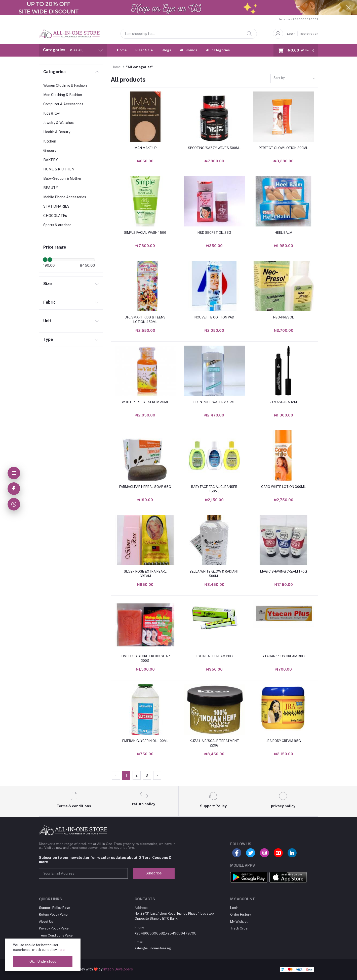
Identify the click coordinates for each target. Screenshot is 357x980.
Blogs (166, 50)
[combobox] (294, 79)
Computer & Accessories (63, 104)
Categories (54, 72)
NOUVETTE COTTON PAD (214, 317)
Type (48, 339)
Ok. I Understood (43, 961)
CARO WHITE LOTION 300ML (283, 487)
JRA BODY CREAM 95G (284, 741)
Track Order (240, 928)
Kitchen (50, 141)
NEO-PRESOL (284, 317)
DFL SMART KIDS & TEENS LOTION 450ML (145, 320)
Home (122, 50)
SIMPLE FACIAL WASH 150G (145, 233)
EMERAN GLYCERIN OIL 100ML (145, 741)
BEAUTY (51, 188)
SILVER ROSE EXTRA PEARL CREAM (145, 574)
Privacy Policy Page (54, 928)
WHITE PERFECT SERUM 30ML (145, 402)
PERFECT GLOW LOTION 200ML (283, 148)
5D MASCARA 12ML (284, 402)
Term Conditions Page (56, 935)
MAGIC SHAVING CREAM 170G (284, 571)
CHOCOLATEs (55, 216)
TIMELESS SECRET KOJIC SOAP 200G (145, 658)
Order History (241, 915)
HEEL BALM (284, 233)
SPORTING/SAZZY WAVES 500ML (214, 148)
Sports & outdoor (57, 225)
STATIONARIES (56, 206)
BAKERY (51, 160)
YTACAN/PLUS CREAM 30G (284, 656)
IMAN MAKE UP (145, 148)
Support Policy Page (55, 908)
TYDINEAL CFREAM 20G (214, 656)
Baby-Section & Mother (62, 178)
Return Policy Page (53, 915)
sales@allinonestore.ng (153, 948)
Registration (309, 34)
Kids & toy (51, 113)
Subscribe (154, 873)
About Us (46, 922)
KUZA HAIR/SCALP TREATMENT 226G (214, 743)
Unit (47, 321)
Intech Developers (118, 969)
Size (48, 284)
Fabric (49, 302)
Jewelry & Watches (58, 123)
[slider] (45, 260)
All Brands (189, 50)
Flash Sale (144, 50)
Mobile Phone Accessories (65, 197)
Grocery (50, 151)
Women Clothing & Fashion (65, 85)
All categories (218, 50)
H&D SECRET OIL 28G (214, 233)
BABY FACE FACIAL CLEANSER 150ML (214, 489)
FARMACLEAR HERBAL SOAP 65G (145, 487)
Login (291, 34)
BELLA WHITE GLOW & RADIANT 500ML (214, 574)
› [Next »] (157, 775)
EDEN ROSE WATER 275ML (214, 402)
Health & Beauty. (57, 132)
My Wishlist (239, 922)
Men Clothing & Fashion (63, 95)
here (61, 950)
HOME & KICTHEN (59, 169)
